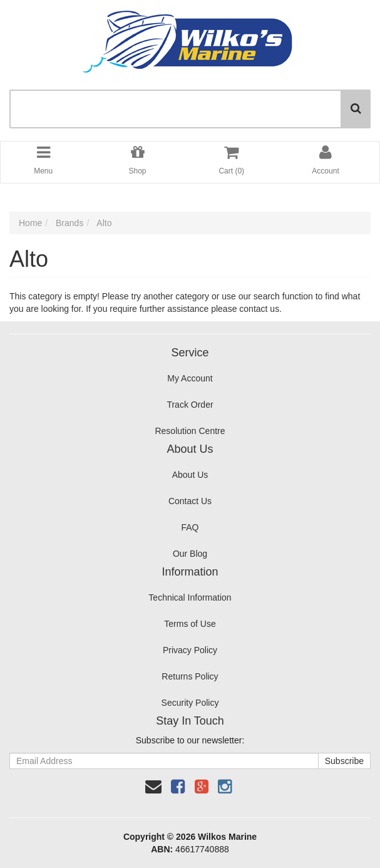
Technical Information (190, 597)
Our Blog (190, 554)
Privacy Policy (190, 650)
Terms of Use (190, 624)
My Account (190, 378)
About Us (190, 475)
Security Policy (190, 703)
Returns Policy (190, 676)
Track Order (190, 405)
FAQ (190, 527)
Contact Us (190, 501)
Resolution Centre (190, 431)
